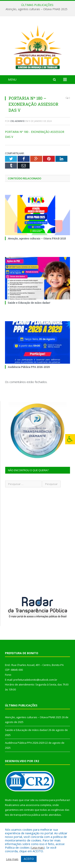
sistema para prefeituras (54, 800)
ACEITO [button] (29, 859)
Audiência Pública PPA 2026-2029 (29, 367)
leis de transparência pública (23, 815)
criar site (29, 800)
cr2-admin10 (17, 121)
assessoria (33, 805)
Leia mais (38, 847)
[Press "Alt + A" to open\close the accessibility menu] (70, 439)
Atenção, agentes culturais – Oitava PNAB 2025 (36, 9)
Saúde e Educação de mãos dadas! (29, 303)
